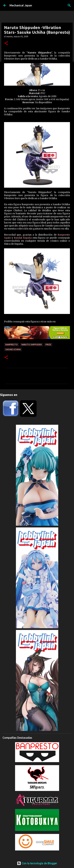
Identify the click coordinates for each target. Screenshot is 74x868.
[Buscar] (69, 5)
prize (48, 345)
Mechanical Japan (21, 5)
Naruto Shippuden (32, 345)
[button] (6, 43)
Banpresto (12, 345)
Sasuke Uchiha (13, 349)
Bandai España (23, 238)
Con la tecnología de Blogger (37, 863)
